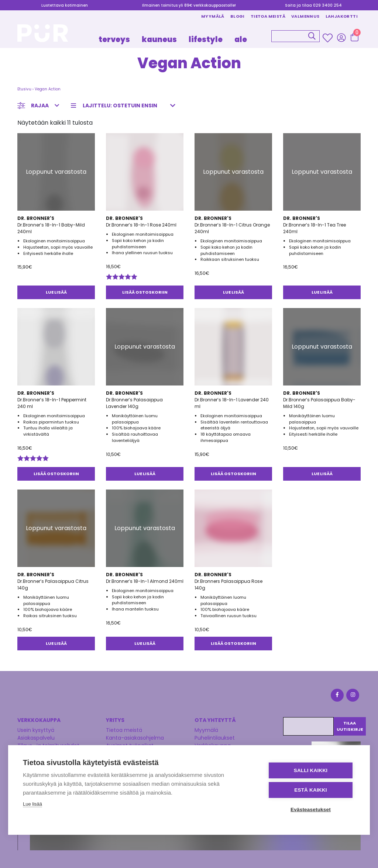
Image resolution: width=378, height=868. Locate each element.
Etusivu (24, 89)
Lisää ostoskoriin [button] (145, 292)
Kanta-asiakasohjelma (135, 738)
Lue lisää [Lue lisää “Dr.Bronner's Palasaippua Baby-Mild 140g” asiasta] (322, 474)
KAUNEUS (159, 39)
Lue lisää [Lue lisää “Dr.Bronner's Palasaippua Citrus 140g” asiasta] (56, 643)
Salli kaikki (311, 770)
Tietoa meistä (268, 16)
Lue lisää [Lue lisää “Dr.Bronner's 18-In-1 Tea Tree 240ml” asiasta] (322, 292)
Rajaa (40, 106)
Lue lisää (32, 804)
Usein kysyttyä (36, 730)
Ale (241, 39)
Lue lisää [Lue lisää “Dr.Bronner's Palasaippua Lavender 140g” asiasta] (145, 474)
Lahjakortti (342, 16)
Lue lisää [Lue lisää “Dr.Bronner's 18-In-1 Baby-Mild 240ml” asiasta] (56, 292)
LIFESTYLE (206, 39)
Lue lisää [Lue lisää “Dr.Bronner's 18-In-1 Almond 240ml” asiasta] (145, 643)
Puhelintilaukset (215, 738)
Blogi (238, 16)
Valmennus (305, 16)
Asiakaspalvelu (36, 738)
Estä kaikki (310, 790)
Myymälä (213, 16)
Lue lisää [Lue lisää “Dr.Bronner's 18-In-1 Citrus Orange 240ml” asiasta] (233, 292)
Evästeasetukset (311, 810)
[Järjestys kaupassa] (125, 106)
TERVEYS (114, 39)
